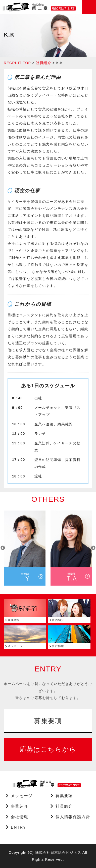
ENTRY (18, 827)
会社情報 (19, 817)
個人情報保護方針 (73, 817)
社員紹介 (44, 63)
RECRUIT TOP (17, 63)
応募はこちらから (48, 749)
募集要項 (48, 721)
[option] (25, 548)
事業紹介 (19, 806)
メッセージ (22, 796)
